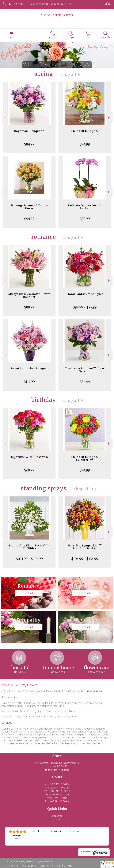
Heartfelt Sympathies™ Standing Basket (85, 547)
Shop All (68, 75)
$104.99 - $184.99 (85, 559)
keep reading (94, 691)
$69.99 (29, 470)
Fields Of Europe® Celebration (85, 458)
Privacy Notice (29, 866)
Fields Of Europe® (85, 131)
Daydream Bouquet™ (29, 131)
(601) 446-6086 (16, 4)
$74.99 (85, 144)
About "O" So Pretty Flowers (19, 685)
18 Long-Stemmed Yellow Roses (29, 207)
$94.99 (29, 219)
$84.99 (29, 144)
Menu (11, 37)
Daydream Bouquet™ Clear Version (85, 370)
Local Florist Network (50, 866)
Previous (5, 118)
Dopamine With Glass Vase (29, 457)
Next (109, 118)
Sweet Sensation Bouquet (29, 368)
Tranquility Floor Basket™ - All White (29, 547)
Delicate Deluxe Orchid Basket (85, 207)
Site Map (68, 866)
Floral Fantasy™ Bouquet (85, 294)
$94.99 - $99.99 (85, 307)
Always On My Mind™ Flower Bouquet (29, 295)
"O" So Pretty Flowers (57, 15)
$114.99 (29, 382)
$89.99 (85, 219)
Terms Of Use (11, 866)
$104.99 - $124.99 (29, 559)
